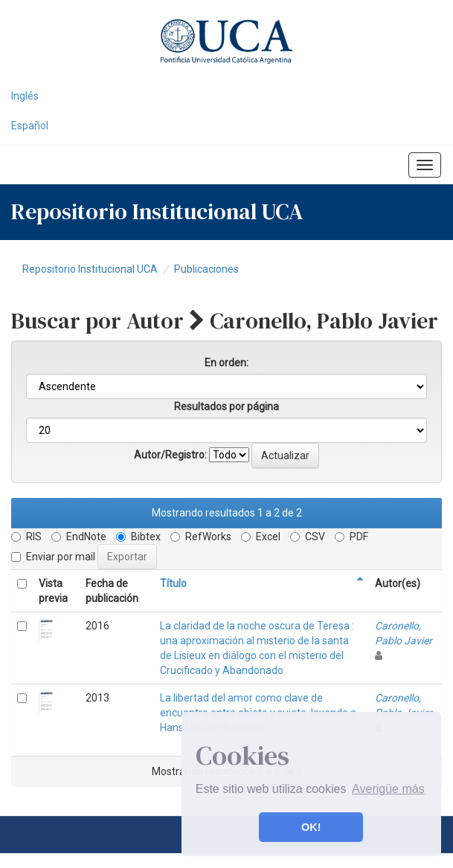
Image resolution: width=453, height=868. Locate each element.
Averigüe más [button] (388, 789)
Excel (261, 537)
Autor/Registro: (170, 455)
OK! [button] (311, 827)
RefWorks (201, 537)
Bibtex (138, 537)
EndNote (79, 537)
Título (173, 583)
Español (30, 126)
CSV (308, 537)
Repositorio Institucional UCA (90, 269)
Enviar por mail (53, 557)
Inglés (25, 96)
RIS (26, 537)
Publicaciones (206, 269)
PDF (351, 537)
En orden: (226, 363)
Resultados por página (226, 407)
